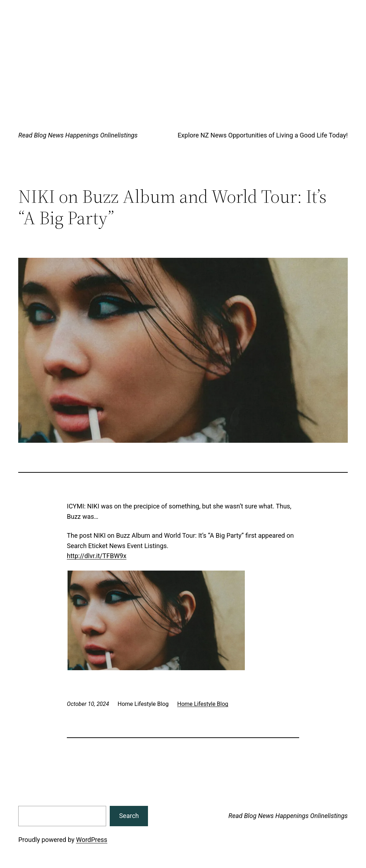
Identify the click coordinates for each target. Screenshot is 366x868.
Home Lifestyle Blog (203, 704)
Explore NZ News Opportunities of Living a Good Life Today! (263, 135)
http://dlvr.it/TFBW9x (97, 556)
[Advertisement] (183, 54)
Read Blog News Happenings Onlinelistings (78, 135)
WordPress (92, 840)
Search (129, 816)
